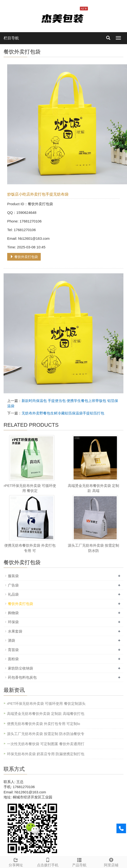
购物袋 (13, 613)
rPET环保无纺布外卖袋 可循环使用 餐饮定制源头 (46, 703)
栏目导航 (11, 38)
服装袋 (13, 576)
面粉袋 (13, 659)
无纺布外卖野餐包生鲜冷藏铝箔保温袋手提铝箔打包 (63, 413)
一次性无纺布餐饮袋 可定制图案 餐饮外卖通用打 (46, 744)
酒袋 (12, 640)
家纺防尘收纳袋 (20, 668)
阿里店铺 (111, 862)
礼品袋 (13, 594)
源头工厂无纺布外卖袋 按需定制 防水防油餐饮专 (46, 734)
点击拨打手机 (48, 862)
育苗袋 (13, 650)
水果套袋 (15, 631)
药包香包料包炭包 (22, 677)
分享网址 (16, 862)
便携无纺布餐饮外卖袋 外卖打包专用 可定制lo (43, 724)
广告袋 (13, 585)
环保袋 (13, 622)
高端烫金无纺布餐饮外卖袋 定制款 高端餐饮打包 (46, 714)
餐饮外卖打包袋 (24, 257)
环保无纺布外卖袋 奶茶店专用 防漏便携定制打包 (46, 754)
